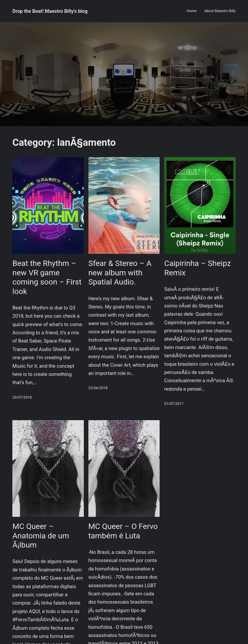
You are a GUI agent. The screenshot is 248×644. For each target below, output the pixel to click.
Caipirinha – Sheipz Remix (198, 268)
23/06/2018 (98, 388)
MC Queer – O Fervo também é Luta (123, 531)
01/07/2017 (174, 404)
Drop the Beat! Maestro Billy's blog (50, 11)
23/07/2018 (22, 397)
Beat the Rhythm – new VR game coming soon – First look (47, 277)
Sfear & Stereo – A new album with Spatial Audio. (120, 273)
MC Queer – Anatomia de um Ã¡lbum (41, 536)
